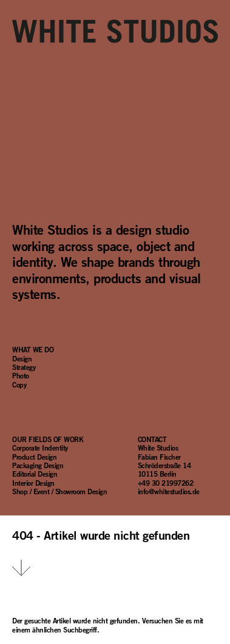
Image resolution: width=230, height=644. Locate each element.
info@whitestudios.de (169, 491)
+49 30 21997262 (166, 483)
